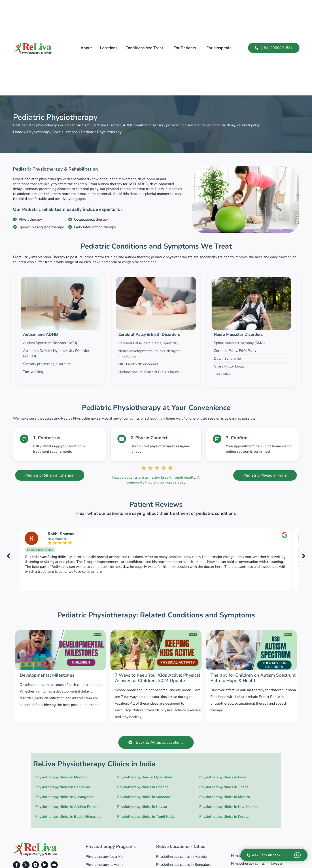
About (86, 48)
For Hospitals (219, 48)
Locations (109, 48)
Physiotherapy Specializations (52, 132)
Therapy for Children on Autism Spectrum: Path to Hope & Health (253, 678)
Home (18, 132)
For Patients (185, 48)
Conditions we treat (144, 48)
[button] (145, 48)
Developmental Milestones (47, 675)
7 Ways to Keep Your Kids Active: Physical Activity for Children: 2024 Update (158, 678)
